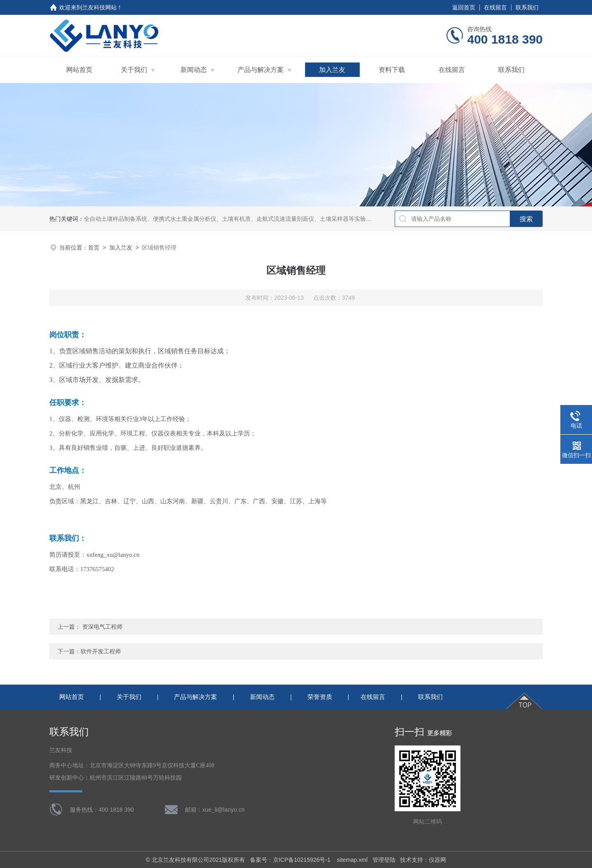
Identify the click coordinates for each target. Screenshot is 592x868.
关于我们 (134, 70)
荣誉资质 (320, 697)
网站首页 (79, 70)
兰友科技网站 (99, 7)
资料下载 (392, 70)
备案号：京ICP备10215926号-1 (291, 860)
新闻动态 (194, 70)
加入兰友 (332, 70)
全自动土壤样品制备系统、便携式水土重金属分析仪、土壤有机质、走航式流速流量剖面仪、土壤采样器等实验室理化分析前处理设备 (254, 219)
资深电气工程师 (102, 627)
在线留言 (495, 7)
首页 (94, 248)
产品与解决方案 (261, 70)
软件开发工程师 (101, 651)
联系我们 (527, 7)
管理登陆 (384, 860)
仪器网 (437, 860)
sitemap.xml (352, 860)
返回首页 (464, 7)
